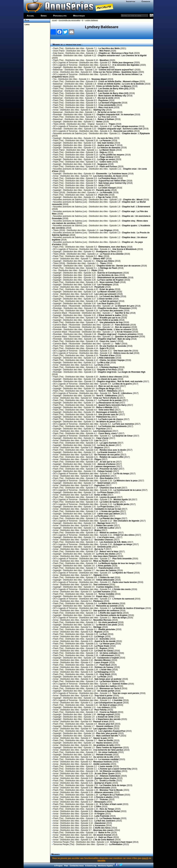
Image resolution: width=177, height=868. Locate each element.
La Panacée (105, 141)
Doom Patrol (59, 51)
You (55, 79)
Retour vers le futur (109, 552)
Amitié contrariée (102, 764)
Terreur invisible (106, 594)
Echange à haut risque (121, 842)
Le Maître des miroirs (109, 603)
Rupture (98, 632)
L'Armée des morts (122, 589)
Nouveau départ (99, 79)
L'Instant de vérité (105, 717)
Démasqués (100, 802)
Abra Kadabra (106, 478)
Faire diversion (122, 325)
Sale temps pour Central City (112, 183)
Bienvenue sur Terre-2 (110, 688)
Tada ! (118, 344)
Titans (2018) (59, 124)
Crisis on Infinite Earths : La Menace (114, 86)
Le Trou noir (104, 117)
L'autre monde (105, 766)
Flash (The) (58, 48)
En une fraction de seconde (113, 346)
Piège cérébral (107, 157)
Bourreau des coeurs (104, 830)
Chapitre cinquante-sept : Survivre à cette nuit (120, 129)
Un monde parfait (106, 691)
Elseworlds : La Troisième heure (112, 174)
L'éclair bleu (106, 670)
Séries (44, 16)
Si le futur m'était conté (111, 804)
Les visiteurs (104, 707)
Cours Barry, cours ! (108, 433)
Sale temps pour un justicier (108, 679)
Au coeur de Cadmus (106, 570)
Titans (103, 263)
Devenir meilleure (105, 726)
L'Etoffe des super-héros (110, 613)
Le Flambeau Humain (110, 818)
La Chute (99, 365)
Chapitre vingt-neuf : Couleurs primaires (117, 334)
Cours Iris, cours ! (108, 341)
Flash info (103, 195)
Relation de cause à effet (112, 457)
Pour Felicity (100, 710)
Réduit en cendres (108, 533)
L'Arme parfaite (104, 566)
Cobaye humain (105, 471)
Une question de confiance (106, 611)
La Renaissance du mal (107, 403)
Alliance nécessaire (104, 792)
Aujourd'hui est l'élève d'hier (112, 181)
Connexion (146, 1)
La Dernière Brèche (109, 681)
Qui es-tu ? (100, 549)
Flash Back (105, 665)
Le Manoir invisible (107, 292)
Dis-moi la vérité (106, 98)
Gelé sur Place (105, 837)
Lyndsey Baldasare (91, 20)
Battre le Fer (104, 833)
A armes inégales (105, 587)
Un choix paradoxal (108, 622)
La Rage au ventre (106, 159)
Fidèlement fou (103, 417)
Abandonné (100, 823)
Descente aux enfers (123, 131)
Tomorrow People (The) (64, 842)
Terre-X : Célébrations (107, 396)
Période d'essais (104, 755)
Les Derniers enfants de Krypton (112, 615)
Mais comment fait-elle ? (108, 736)
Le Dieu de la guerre (122, 384)
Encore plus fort (106, 724)
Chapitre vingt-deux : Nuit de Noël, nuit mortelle (120, 381)
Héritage (97, 627)
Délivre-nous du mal (123, 353)
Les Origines (106, 230)
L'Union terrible (105, 299)
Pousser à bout (101, 722)
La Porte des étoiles (106, 554)
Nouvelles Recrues (102, 620)
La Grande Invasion (107, 452)
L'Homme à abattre (104, 797)
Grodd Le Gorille (108, 781)
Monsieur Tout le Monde (111, 790)
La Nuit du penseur (109, 301)
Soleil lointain (104, 483)
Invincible (104, 639)
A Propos (58, 866)
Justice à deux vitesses (111, 377)
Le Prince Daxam (106, 492)
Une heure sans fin (123, 351)
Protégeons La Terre (106, 252)
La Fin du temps (121, 474)
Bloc (101, 256)
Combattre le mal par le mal (108, 509)
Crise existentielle (107, 105)
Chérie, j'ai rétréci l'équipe (112, 360)
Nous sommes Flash (109, 282)
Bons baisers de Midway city (112, 96)
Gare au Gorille (106, 740)
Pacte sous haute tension (125, 582)
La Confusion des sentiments (113, 426)
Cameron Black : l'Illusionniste (67, 306)
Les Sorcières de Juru (108, 275)
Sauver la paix (100, 738)
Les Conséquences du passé (108, 703)
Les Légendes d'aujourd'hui (112, 731)
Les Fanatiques (105, 285)
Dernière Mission (103, 660)
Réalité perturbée (107, 629)
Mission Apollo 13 (122, 500)
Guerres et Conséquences (110, 273)
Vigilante (98, 575)
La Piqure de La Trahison (112, 795)
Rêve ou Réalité (101, 561)
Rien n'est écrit (106, 107)
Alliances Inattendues (110, 776)
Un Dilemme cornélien (110, 771)
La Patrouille (106, 192)
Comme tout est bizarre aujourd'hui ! (116, 70)
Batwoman (58, 70)
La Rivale (102, 677)
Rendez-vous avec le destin (113, 450)
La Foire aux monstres (123, 424)
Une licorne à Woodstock (124, 249)
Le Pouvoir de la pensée (110, 400)
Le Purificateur (101, 516)
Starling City (99, 110)
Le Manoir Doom (107, 150)
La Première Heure (107, 178)
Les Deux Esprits (106, 304)
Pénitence (98, 601)
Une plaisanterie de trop (111, 322)
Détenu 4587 (99, 259)
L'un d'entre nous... (107, 537)
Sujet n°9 (104, 348)
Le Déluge (99, 637)
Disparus (99, 448)
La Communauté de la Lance (127, 490)
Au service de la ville (103, 757)
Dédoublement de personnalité (112, 278)
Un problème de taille (104, 745)
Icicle (101, 185)
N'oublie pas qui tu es (110, 318)
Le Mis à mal (103, 363)
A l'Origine (99, 814)
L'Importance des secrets (108, 719)
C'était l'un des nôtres (124, 535)
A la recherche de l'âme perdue (108, 750)
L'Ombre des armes (104, 526)
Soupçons (102, 164)
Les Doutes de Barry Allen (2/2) (113, 89)
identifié (101, 861)
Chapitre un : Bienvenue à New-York (116, 53)
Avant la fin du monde (105, 641)
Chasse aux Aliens (105, 261)
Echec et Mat (101, 495)
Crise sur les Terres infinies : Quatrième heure (116, 72)
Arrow (56, 72)
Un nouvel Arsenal (102, 835)
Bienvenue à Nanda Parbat (107, 811)
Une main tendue (106, 143)
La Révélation (116, 844)
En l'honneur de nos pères (107, 455)
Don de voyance (123, 327)
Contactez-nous (77, 866)
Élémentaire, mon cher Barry (112, 247)
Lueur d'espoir (101, 663)
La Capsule (103, 67)
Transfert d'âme (107, 355)
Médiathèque (79, 16)
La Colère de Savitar (109, 502)
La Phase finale (102, 646)
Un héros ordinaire (109, 653)
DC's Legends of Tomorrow (65, 63)
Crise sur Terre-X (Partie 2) (106, 398)
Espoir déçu (102, 596)
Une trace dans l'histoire (105, 556)
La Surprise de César (123, 436)
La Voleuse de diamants (109, 148)
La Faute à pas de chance (111, 419)
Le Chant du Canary (104, 651)
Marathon (104, 60)
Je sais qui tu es (107, 462)
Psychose (103, 100)
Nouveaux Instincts (103, 762)
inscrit (145, 858)
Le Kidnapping (101, 672)
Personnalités (60, 16)
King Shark (105, 674)
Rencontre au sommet (107, 606)
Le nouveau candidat (108, 759)
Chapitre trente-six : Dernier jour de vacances (119, 266)
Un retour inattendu (108, 752)
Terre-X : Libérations (122, 393)
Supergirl (57, 67)
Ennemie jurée (104, 547)
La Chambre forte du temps (113, 785)
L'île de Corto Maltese (104, 840)
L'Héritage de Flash (108, 268)
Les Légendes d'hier (103, 729)
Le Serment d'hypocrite (110, 103)
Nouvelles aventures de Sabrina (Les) (70, 133)
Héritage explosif (106, 714)
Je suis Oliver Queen (104, 774)
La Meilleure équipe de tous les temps (117, 563)
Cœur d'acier (102, 438)
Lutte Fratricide (102, 816)
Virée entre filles (106, 410)
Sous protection (102, 476)
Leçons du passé (108, 497)
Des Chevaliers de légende (126, 521)
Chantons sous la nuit (110, 488)
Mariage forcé (104, 523)
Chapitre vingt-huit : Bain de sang (114, 339)
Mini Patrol (105, 51)
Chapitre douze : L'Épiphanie (136, 133)
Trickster (104, 800)
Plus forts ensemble (122, 559)
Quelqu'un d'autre (103, 783)
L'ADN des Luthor (106, 528)
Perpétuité (99, 287)
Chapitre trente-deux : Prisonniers (114, 308)
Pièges (98, 459)
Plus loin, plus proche (107, 733)
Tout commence (101, 585)
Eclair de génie (107, 289)
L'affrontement (107, 655)
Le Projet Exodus (106, 507)
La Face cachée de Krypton (110, 280)
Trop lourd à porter (103, 696)
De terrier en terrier (107, 112)
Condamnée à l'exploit (108, 658)
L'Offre (98, 807)
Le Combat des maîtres (106, 686)
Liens (27, 24)
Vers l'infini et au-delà (108, 320)
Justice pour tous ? (107, 145)
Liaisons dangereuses (105, 466)
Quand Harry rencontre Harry (112, 405)
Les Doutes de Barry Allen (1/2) (113, 93)
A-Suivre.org (91, 866)
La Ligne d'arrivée (108, 443)
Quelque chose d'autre (105, 778)
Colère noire (106, 162)
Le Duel (103, 634)
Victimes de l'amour (104, 667)
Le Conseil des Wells (110, 296)
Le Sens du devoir (106, 445)
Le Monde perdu (121, 504)
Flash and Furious (108, 167)
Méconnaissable (102, 788)
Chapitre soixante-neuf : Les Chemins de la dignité (122, 56)
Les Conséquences (103, 431)
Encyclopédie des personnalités (69, 20)
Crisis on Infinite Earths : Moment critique (119, 81)
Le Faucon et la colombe (112, 254)
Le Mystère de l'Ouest (123, 573)
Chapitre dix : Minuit (133, 200)
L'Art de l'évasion (123, 332)
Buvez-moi (103, 91)
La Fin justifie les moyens (112, 155)
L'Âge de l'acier (104, 197)
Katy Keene (58, 53)
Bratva (98, 530)
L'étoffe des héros (102, 828)
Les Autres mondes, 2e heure (107, 176)
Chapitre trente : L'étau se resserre (114, 329)
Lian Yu (98, 440)
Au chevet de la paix (107, 379)
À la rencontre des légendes (126, 65)
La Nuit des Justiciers (105, 821)
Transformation (106, 568)
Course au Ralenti (108, 712)
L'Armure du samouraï (123, 599)
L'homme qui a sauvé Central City (115, 769)
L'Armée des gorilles (110, 511)
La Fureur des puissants (111, 311)
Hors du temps (120, 618)
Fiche (26, 20)
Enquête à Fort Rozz (107, 370)
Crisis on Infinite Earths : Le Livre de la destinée (121, 84)
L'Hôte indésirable (106, 358)
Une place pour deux (107, 698)
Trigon (112, 124)
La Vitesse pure (107, 644)
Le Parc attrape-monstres (126, 126)
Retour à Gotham (106, 119)
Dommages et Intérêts (107, 412)
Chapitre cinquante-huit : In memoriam (115, 115)
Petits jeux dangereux (123, 63)
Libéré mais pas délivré (109, 514)
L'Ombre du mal (106, 577)
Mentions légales (105, 866)
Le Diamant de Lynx (125, 306)
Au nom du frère (105, 138)
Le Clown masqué (107, 188)
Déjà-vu (103, 152)
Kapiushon (100, 485)
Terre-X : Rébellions (108, 391)
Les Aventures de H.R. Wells (113, 542)
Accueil (30, 16)
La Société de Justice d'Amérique (129, 608)
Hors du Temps (107, 809)
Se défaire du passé (106, 422)
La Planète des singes (110, 518)
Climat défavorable (105, 580)
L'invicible (117, 700)
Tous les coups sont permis (126, 693)
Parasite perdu (103, 190)
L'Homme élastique (109, 367)
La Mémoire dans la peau (126, 481)
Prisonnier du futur (109, 469)
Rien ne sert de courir (109, 386)
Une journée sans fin (108, 415)
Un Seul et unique (108, 705)
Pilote (94, 270)
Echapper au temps (123, 544)
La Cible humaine (102, 592)
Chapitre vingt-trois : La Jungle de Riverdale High (122, 372)
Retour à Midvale (104, 407)
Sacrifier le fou (122, 313)
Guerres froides (120, 684)
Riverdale (58, 56)
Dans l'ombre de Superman (109, 748)
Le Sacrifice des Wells (109, 48)
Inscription (131, 1)
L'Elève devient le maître (109, 315)
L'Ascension (99, 825)
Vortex (99, 122)
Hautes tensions (104, 743)
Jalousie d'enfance (106, 464)
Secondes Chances (104, 540)
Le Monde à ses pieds (107, 625)
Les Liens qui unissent (105, 294)
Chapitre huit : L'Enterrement (136, 207)
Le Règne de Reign (105, 389)
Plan (66, 866)
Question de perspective (127, 337)
